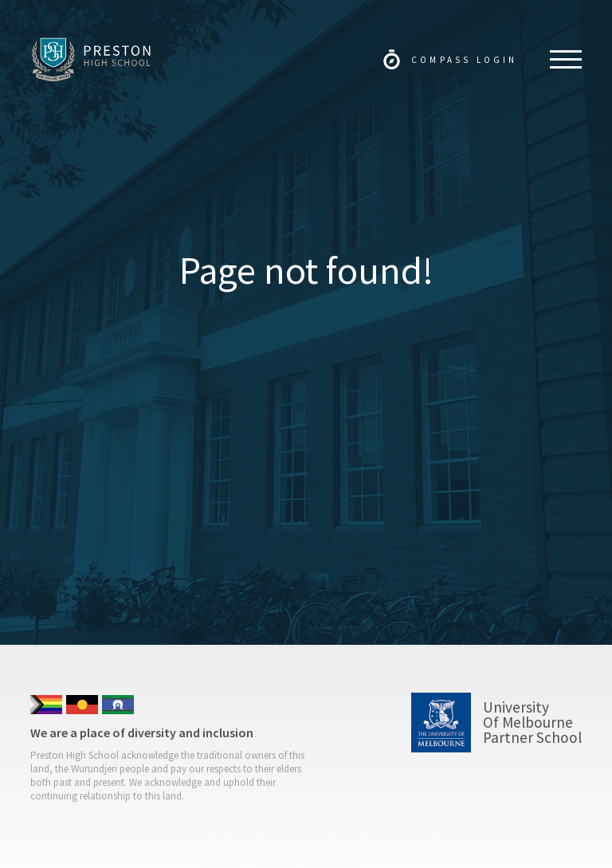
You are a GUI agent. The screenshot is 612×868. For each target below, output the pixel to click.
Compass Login (465, 60)
